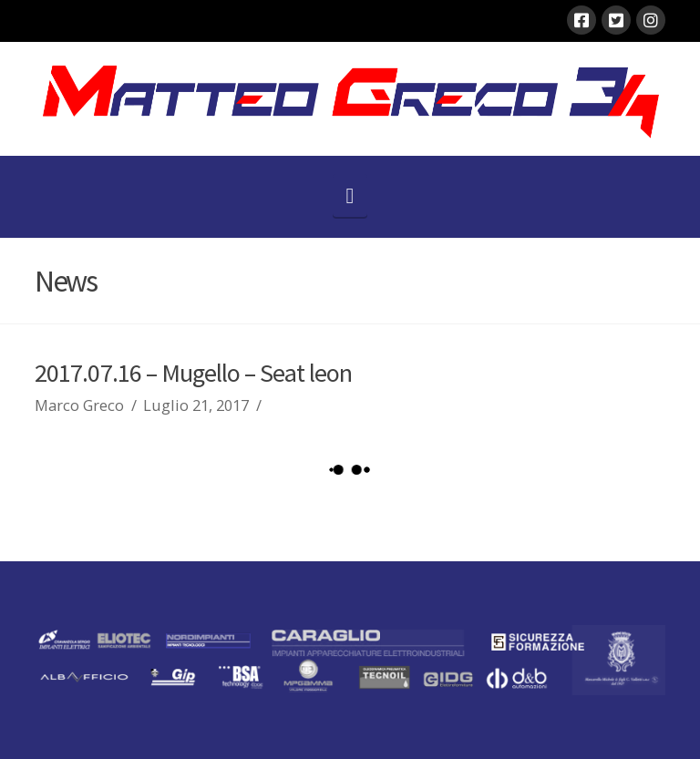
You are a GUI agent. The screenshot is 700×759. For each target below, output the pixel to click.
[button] (350, 195)
